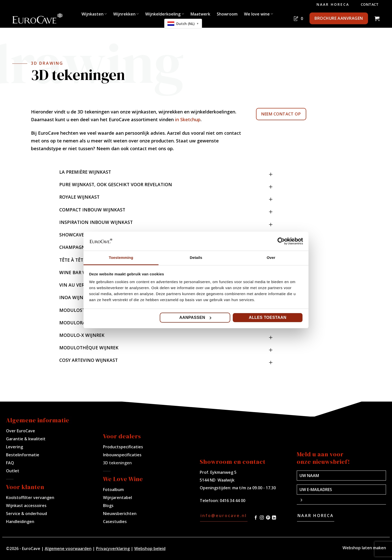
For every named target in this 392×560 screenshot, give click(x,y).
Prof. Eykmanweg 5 (218, 472)
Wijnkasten (94, 14)
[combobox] (183, 24)
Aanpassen (195, 317)
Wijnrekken (126, 14)
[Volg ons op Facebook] (256, 518)
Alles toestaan (267, 317)
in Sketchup (188, 119)
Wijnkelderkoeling (164, 14)
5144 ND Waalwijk (217, 480)
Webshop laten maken (364, 548)
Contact (370, 4)
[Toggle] (271, 170)
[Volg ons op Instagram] (262, 518)
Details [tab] (196, 258)
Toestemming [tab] (121, 258)
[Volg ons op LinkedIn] (274, 518)
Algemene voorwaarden (68, 549)
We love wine (258, 14)
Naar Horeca (333, 4)
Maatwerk (200, 14)
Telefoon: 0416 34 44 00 (222, 501)
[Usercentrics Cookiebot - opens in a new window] (281, 241)
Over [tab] (271, 258)
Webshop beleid (150, 549)
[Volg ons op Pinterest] (268, 518)
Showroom (227, 14)
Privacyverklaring (113, 549)
